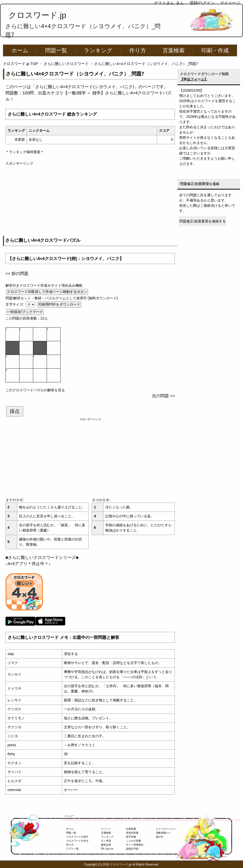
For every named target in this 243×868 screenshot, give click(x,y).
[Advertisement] (90, 201)
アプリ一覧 (72, 849)
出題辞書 (131, 829)
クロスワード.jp (37, 15)
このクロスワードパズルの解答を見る (35, 390)
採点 (15, 411)
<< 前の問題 (17, 274)
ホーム (20, 50)
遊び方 (160, 837)
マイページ (230, 3)
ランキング (98, 50)
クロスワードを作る (77, 841)
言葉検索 (174, 50)
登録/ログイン (202, 3)
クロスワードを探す (77, 837)
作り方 (138, 50)
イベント (106, 829)
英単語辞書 (132, 833)
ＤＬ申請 (106, 841)
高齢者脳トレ (163, 833)
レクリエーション (166, 829)
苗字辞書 (131, 837)
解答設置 (106, 845)
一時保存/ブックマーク (25, 312)
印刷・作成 (215, 50)
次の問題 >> (163, 396)
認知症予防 (132, 849)
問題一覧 (56, 50)
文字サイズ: (15, 304)
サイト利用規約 (135, 845)
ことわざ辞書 (133, 841)
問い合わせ (107, 849)
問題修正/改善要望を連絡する (203, 221)
